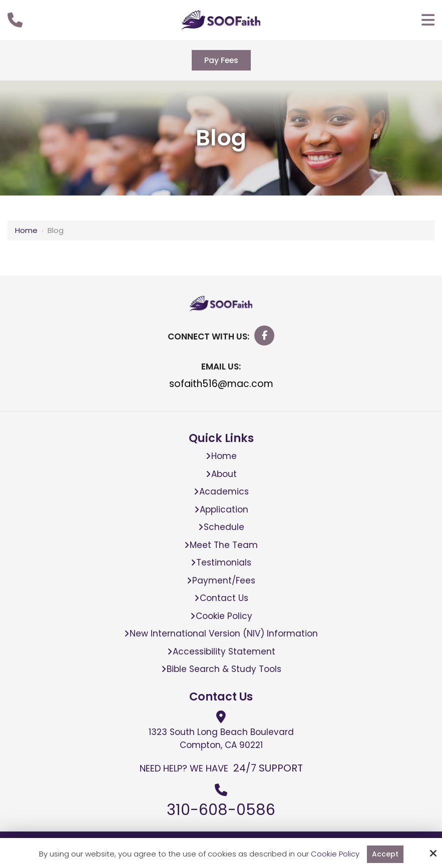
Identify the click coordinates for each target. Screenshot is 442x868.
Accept (385, 854)
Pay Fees (221, 61)
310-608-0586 (221, 811)
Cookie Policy (335, 854)
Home (26, 232)
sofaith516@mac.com (221, 385)
